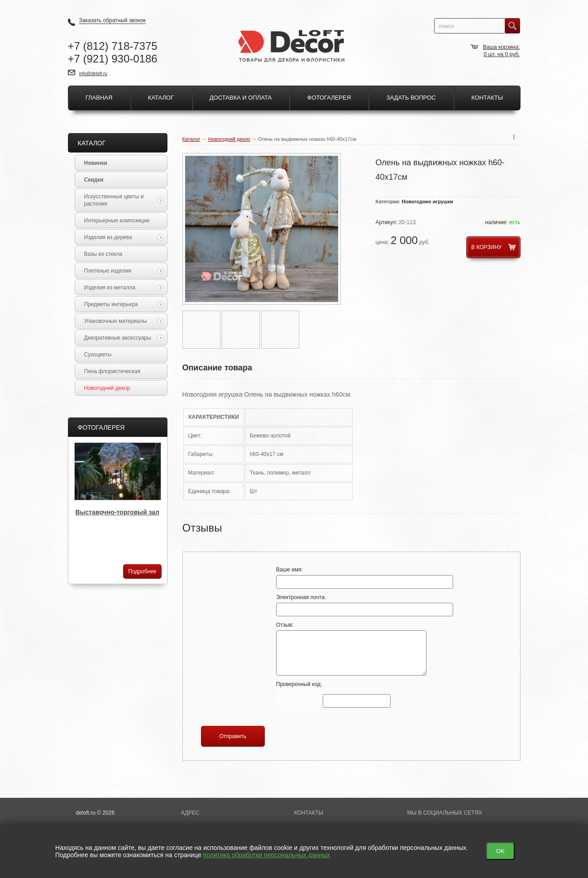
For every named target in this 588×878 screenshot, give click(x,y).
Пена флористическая (112, 371)
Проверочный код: (333, 696)
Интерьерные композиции (117, 221)
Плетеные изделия (124, 271)
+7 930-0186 (113, 59)
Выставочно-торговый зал (117, 512)
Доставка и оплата (241, 98)
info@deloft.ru (93, 74)
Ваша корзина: (502, 47)
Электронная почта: (351, 605)
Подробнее (142, 571)
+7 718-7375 (113, 46)
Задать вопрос (411, 98)
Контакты (487, 98)
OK (500, 851)
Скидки (94, 180)
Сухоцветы (98, 355)
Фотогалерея (329, 98)
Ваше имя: (351, 578)
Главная (99, 98)
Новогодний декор (229, 139)
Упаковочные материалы (124, 321)
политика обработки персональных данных (267, 855)
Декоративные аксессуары (124, 338)
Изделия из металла (124, 288)
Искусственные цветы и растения (124, 200)
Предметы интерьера (124, 304)
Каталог (161, 98)
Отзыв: (351, 649)
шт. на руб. (502, 54)
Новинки (96, 163)
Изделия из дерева (124, 237)
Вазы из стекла (103, 254)
